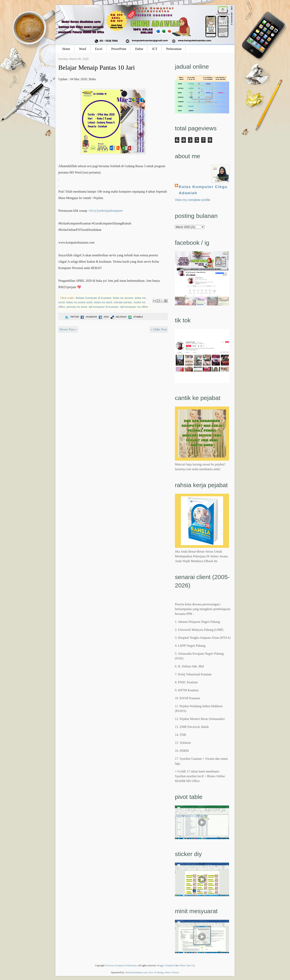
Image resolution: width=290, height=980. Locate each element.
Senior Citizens (172, 972)
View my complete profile (193, 200)
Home (66, 49)
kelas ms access (123, 298)
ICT (155, 49)
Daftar (139, 49)
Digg (103, 317)
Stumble (135, 317)
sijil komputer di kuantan (103, 307)
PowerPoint (119, 49)
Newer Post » (68, 329)
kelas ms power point (79, 302)
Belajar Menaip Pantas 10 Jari (97, 67)
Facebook (88, 317)
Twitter (72, 317)
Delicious (118, 317)
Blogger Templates (166, 965)
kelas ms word (103, 302)
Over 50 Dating (156, 972)
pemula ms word (77, 307)
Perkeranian (174, 49)
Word (83, 49)
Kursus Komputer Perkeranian (122, 965)
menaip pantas (123, 302)
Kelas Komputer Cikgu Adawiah (203, 190)
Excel (99, 49)
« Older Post (159, 329)
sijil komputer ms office (134, 307)
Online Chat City (187, 965)
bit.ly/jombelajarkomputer (106, 211)
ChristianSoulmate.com (136, 972)
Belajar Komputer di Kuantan (94, 298)
